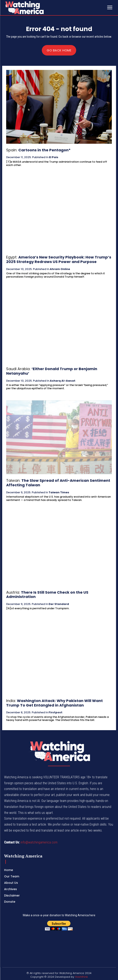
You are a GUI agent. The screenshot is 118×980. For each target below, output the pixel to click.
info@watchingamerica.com (39, 842)
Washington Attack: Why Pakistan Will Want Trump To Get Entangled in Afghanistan (54, 703)
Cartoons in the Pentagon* (44, 150)
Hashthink (81, 977)
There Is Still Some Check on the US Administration (47, 595)
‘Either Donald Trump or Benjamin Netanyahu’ (52, 371)
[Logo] (35, 8)
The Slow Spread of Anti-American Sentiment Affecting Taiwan (58, 483)
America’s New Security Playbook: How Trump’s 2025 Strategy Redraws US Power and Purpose (59, 259)
